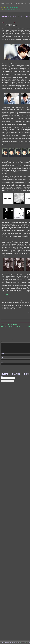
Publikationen (10, 3)
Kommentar (4, 342)
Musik (27, 312)
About (26, 3)
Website (3, 362)
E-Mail (2, 358)
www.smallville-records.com (10, 298)
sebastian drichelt (24, 643)
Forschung (19, 3)
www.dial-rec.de (7, 295)
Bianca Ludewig (11, 9)
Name (2, 353)
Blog (2, 3)
